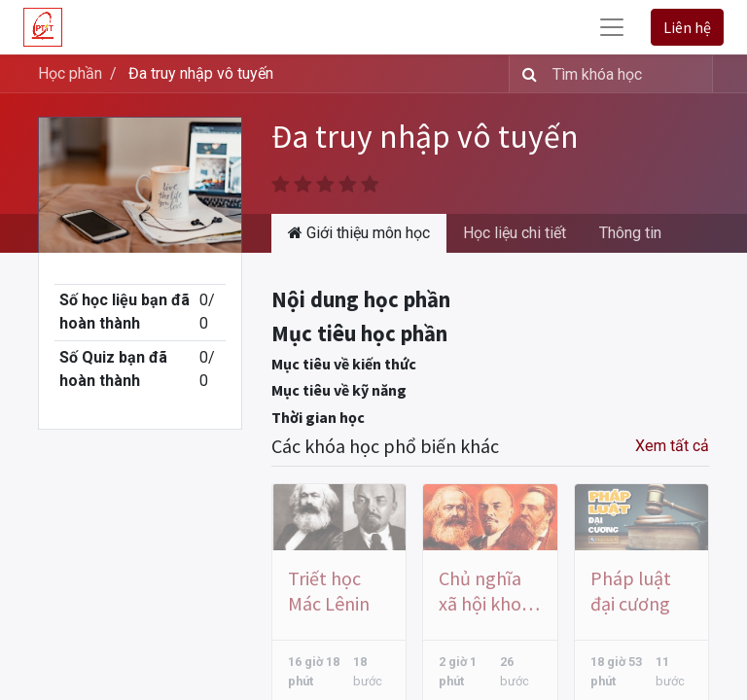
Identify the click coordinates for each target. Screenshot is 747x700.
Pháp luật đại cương (631, 591)
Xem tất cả (672, 446)
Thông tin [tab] (630, 233)
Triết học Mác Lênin (329, 591)
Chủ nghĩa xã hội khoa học (485, 591)
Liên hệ (687, 27)
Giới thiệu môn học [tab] (359, 233)
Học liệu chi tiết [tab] (515, 233)
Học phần (70, 73)
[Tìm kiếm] (526, 74)
